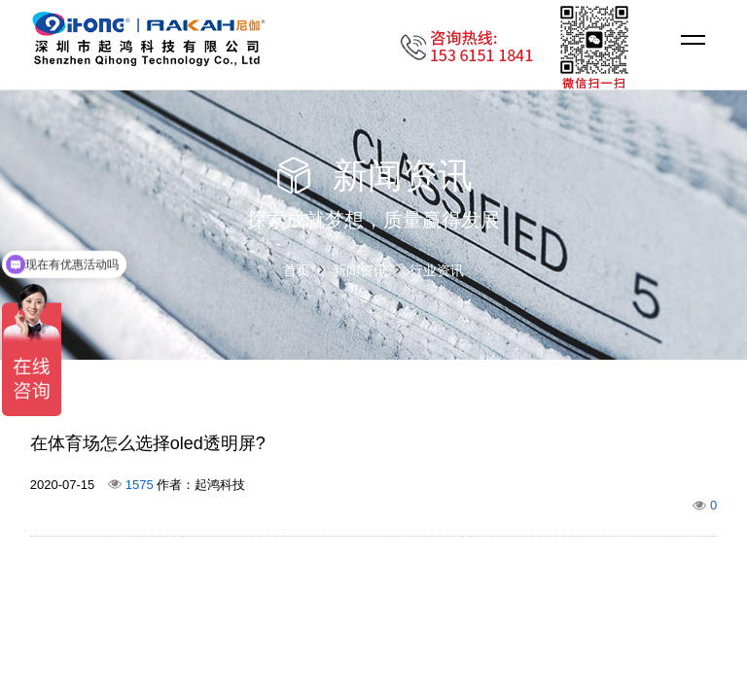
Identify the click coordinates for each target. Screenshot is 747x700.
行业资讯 (437, 270)
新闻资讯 (360, 270)
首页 (297, 270)
